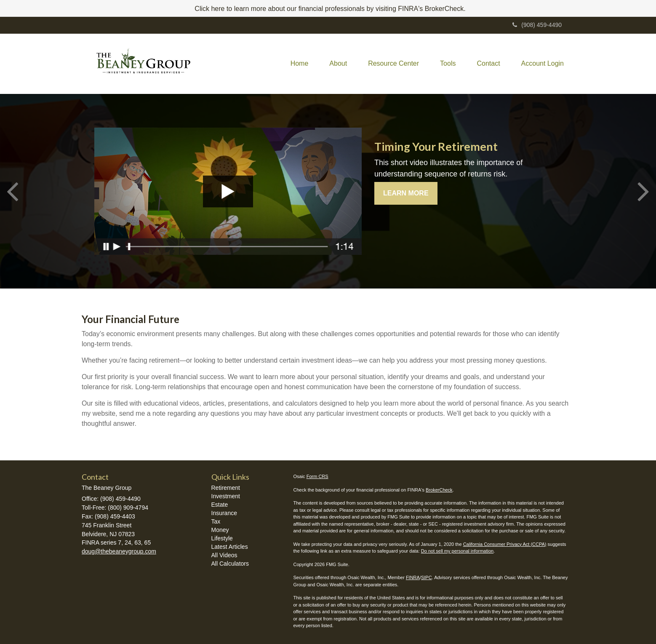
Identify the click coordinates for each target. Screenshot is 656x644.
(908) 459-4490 (537, 25)
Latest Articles (230, 547)
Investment (226, 496)
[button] (338, 64)
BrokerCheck (439, 490)
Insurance (224, 513)
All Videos (224, 555)
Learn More (406, 193)
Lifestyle (222, 538)
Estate (220, 505)
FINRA (413, 577)
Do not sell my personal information (457, 551)
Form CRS (317, 476)
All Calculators (230, 564)
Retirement (226, 488)
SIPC (427, 577)
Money (220, 530)
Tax (216, 521)
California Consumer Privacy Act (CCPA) (505, 544)
